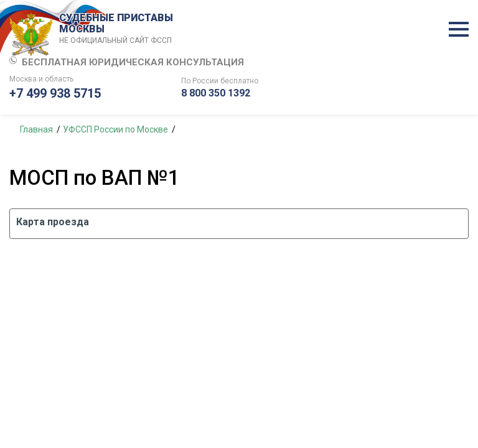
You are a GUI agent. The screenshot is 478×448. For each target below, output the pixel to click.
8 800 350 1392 (216, 93)
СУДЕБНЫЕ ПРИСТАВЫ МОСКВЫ (118, 29)
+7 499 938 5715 (55, 93)
